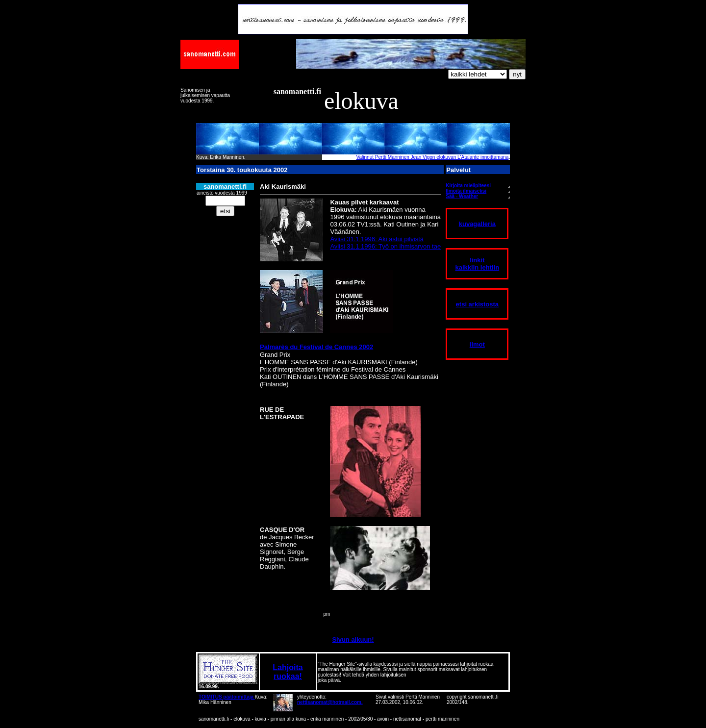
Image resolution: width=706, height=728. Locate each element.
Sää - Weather (462, 196)
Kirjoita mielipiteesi (468, 186)
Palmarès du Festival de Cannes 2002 (316, 347)
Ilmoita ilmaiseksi (466, 191)
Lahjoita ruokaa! (288, 672)
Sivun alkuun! (353, 640)
